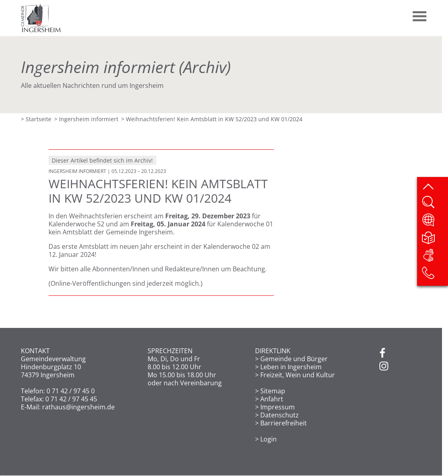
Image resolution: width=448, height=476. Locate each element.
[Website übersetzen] (435, 222)
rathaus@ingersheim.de (78, 407)
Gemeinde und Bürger (294, 359)
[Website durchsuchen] (435, 205)
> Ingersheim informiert (86, 119)
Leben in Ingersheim (291, 367)
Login (269, 439)
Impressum (278, 407)
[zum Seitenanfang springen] (435, 187)
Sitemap (273, 391)
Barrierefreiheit (284, 423)
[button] (420, 13)
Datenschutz (280, 415)
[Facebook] (382, 354)
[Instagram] (384, 366)
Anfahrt (272, 399)
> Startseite (36, 119)
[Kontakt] (435, 275)
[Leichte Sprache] (435, 240)
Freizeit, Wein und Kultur (298, 375)
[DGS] (435, 258)
